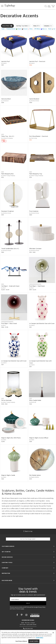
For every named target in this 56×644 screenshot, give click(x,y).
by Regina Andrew (34, 477)
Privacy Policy (42, 607)
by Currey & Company (7, 138)
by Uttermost (5, 101)
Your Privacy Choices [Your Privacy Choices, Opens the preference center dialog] (21, 641)
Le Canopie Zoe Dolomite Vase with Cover (14, 361)
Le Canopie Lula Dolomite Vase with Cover (42, 324)
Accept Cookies (34, 641)
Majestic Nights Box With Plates (11, 438)
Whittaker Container (35, 249)
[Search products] (46, 6)
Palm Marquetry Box (7, 174)
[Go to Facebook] (17, 615)
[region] (28, 637)
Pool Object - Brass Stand (9, 324)
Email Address (15, 599)
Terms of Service (16, 609)
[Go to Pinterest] (22, 615)
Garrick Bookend (34, 99)
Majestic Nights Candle (8, 475)
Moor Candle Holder (35, 400)
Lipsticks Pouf (6, 62)
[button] (2, 6)
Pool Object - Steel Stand (37, 286)
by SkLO (3, 288)
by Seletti (4, 63)
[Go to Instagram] (27, 615)
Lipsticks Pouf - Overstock (37, 62)
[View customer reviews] (35, 615)
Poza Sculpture (34, 211)
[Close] (53, 633)
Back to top (28, 531)
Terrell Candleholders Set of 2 (10, 249)
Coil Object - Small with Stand (10, 286)
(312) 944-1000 (28, 629)
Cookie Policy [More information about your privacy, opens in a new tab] (39, 638)
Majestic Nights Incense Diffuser (39, 438)
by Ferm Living (33, 138)
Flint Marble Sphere (35, 475)
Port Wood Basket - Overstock (39, 136)
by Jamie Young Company (8, 176)
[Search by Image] (49, 6)
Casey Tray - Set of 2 (8, 136)
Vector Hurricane (6, 400)
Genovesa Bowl (6, 99)
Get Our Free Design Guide (28, 539)
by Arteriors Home (34, 101)
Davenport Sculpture (8, 211)
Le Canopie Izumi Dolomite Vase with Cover (40, 362)
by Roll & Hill (33, 402)
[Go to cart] (53, 6)
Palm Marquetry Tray (36, 174)
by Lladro (4, 440)
